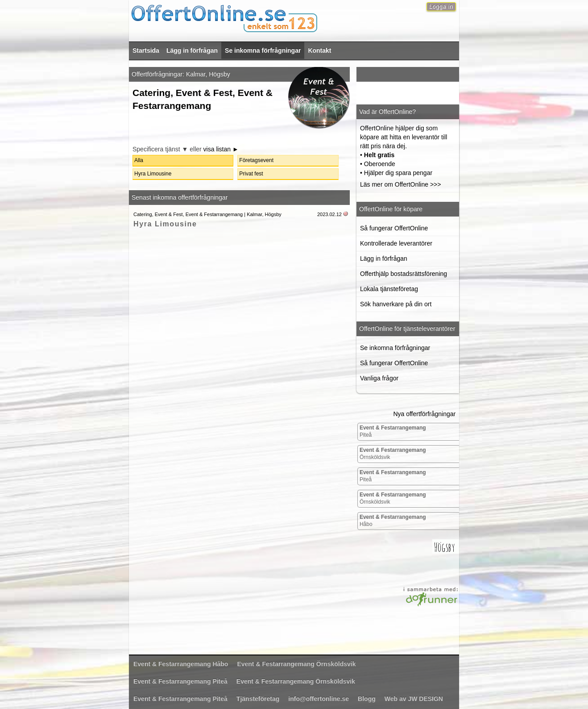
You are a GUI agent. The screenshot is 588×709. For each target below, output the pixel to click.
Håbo (393, 521)
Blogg (367, 699)
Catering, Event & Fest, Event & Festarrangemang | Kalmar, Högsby (207, 214)
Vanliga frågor (379, 378)
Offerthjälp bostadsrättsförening (404, 274)
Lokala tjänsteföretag (389, 289)
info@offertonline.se (319, 699)
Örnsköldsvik (393, 454)
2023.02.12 (329, 214)
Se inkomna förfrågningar (263, 50)
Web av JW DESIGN (414, 699)
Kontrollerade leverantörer (396, 243)
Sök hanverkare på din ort (396, 304)
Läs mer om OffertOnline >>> (400, 184)
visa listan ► (221, 149)
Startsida (146, 50)
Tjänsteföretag (258, 699)
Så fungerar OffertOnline (394, 228)
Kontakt (319, 50)
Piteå (393, 431)
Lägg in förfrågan (192, 50)
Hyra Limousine (165, 224)
